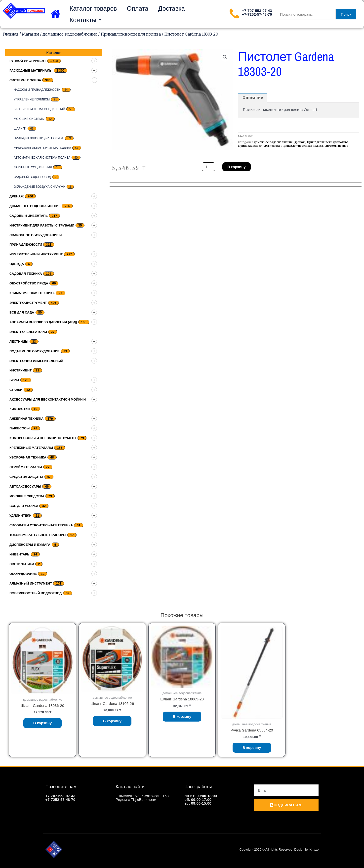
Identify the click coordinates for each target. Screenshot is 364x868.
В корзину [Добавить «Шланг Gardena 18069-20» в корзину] (182, 716)
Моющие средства (27, 496)
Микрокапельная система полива (42, 148)
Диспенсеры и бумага (30, 545)
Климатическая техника (32, 293)
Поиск (346, 14)
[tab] (253, 98)
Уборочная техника (28, 457)
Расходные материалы (31, 70)
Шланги (20, 129)
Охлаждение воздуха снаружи (40, 187)
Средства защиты (26, 477)
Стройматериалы (26, 467)
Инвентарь (20, 554)
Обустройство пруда (29, 283)
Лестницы (19, 342)
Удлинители (20, 516)
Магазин (30, 34)
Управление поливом (32, 99)
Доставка (172, 8)
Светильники (22, 564)
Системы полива (25, 80)
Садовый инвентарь (29, 216)
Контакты (85, 20)
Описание (253, 98)
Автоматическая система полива (42, 158)
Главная (10, 34)
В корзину (236, 167)
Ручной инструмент (28, 61)
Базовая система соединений (39, 109)
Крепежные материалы (31, 448)
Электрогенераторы (28, 332)
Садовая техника (26, 274)
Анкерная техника (26, 419)
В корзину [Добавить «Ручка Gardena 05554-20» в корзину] (252, 748)
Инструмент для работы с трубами (42, 225)
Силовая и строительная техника (41, 525)
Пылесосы (20, 428)
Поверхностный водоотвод (36, 593)
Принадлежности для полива (131, 34)
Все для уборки (24, 506)
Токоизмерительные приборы (38, 535)
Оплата (138, 8)
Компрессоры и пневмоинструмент (43, 438)
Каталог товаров (93, 8)
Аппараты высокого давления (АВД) (43, 322)
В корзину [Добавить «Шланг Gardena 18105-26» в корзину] (112, 721)
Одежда (17, 264)
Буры (14, 380)
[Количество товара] (208, 167)
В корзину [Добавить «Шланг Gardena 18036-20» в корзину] (43, 723)
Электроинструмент (28, 303)
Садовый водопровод (32, 177)
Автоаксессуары (25, 486)
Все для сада (22, 312)
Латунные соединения (33, 167)
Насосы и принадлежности (37, 90)
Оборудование (23, 574)
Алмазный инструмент (31, 583)
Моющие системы (29, 119)
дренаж (17, 196)
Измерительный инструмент (36, 254)
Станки (16, 390)
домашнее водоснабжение (70, 34)
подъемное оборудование (35, 351)
